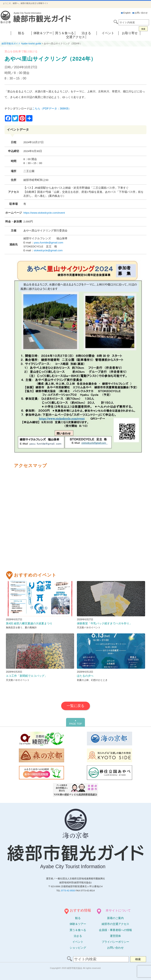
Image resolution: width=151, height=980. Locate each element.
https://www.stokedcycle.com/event (44, 213)
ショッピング (78, 948)
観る (21, 33)
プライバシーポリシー (115, 942)
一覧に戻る (75, 706)
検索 (143, 29)
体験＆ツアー (43, 33)
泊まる (86, 33)
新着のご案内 (115, 918)
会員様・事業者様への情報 (115, 930)
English (126, 13)
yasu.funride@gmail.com (49, 243)
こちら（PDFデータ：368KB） (52, 108)
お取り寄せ (130, 33)
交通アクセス (75, 37)
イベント (108, 33)
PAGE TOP (75, 722)
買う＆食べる (64, 33)
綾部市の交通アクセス (115, 924)
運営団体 (115, 936)
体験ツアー (78, 924)
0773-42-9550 (68, 891)
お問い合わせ (140, 13)
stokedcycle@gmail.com (48, 250)
